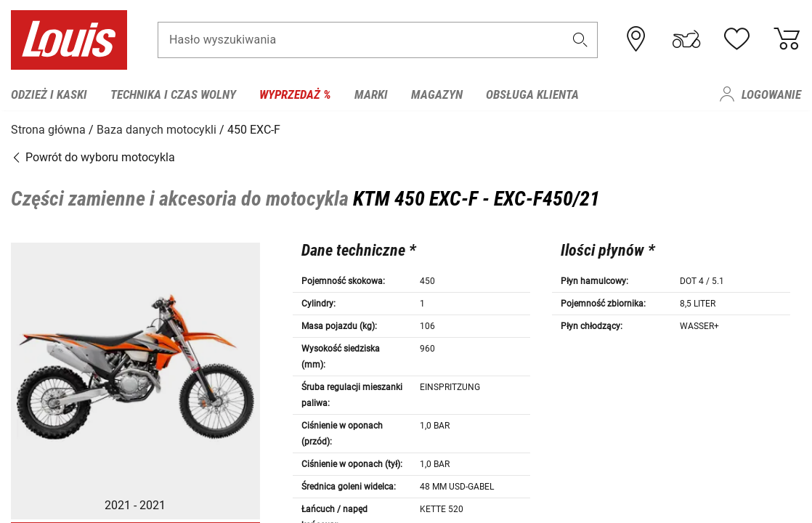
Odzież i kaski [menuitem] (49, 94)
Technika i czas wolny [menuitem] (173, 94)
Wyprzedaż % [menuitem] (295, 94)
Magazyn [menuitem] (437, 94)
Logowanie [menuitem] (771, 94)
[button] (580, 41)
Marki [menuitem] (371, 94)
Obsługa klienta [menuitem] (532, 94)
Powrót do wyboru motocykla (93, 156)
